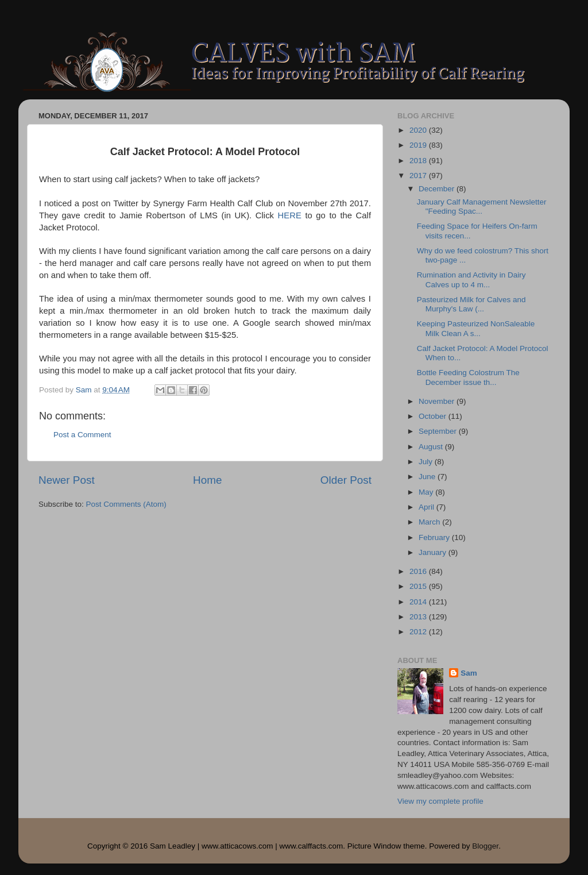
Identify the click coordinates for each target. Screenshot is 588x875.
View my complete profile (440, 801)
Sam (469, 673)
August (432, 447)
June (428, 477)
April (428, 507)
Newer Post (67, 480)
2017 (419, 176)
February (435, 537)
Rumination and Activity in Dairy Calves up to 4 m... (471, 280)
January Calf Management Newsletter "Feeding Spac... (482, 207)
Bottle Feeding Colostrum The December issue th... (468, 377)
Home (207, 480)
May (427, 492)
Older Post (346, 480)
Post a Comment (82, 435)
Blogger (485, 846)
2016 (419, 571)
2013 (419, 617)
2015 (419, 586)
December (438, 189)
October (434, 416)
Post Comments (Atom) (126, 504)
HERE (290, 215)
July (427, 462)
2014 (419, 602)
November (438, 401)
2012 (419, 632)
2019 (419, 145)
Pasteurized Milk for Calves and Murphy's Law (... (473, 304)
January (434, 552)
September (439, 431)
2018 (419, 161)
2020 (419, 130)
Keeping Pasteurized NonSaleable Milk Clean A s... (476, 328)
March (430, 522)
